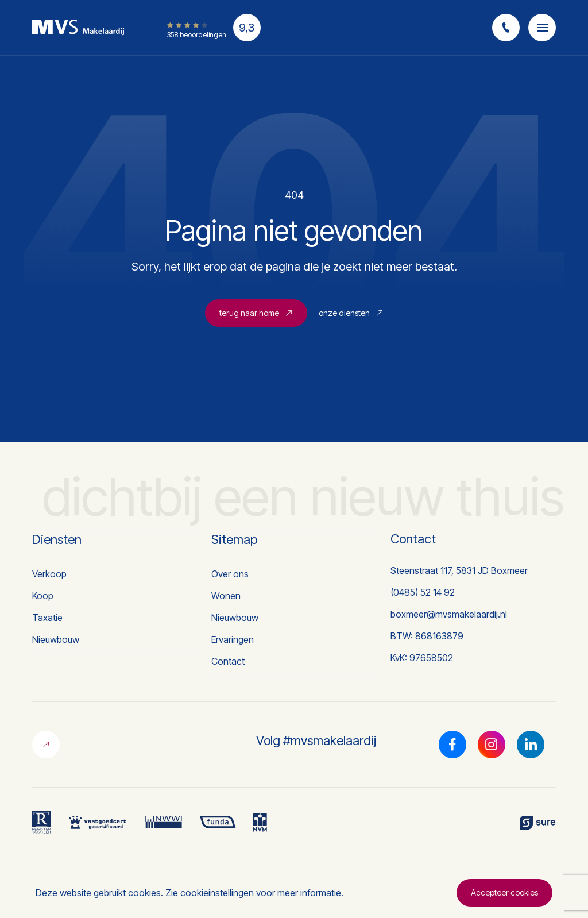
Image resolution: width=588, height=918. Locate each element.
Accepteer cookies (504, 892)
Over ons (230, 574)
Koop (43, 596)
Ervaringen (233, 639)
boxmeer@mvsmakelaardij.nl (449, 614)
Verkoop (49, 574)
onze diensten (351, 313)
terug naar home (256, 313)
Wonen (226, 596)
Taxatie (47, 618)
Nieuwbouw (56, 639)
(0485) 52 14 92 (423, 592)
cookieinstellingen (217, 893)
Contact (228, 661)
